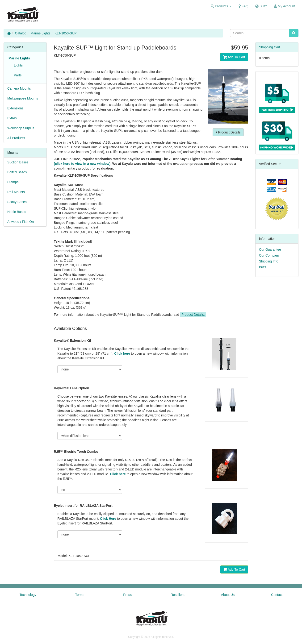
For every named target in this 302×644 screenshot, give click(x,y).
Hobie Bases (17, 212)
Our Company (269, 255)
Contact (277, 595)
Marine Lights (41, 33)
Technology (28, 595)
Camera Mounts (19, 88)
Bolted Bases (17, 172)
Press (127, 595)
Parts (17, 75)
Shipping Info (269, 261)
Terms (80, 595)
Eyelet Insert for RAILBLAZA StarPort (83, 506)
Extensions (15, 108)
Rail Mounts (16, 192)
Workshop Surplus (21, 128)
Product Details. (193, 315)
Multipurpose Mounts (23, 98)
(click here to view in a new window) (82, 164)
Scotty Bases (17, 202)
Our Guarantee (270, 249)
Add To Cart (234, 57)
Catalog (21, 33)
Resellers (177, 595)
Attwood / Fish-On (21, 222)
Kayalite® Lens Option (71, 388)
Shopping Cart (270, 47)
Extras (12, 118)
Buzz (263, 267)
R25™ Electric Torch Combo (76, 452)
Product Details (228, 132)
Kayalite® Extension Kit (72, 341)
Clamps (13, 182)
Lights (17, 65)
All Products (16, 138)
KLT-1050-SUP (65, 33)
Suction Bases (18, 162)
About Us (228, 595)
